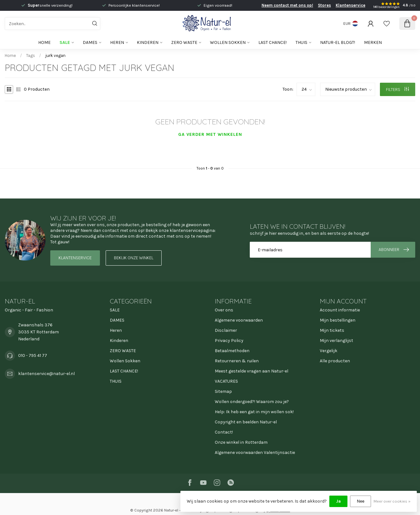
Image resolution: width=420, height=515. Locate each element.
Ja (338, 501)
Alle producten (335, 361)
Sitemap (223, 391)
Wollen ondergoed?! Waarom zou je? (252, 402)
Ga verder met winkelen (210, 134)
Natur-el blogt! (338, 42)
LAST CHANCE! (273, 42)
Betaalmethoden (232, 351)
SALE (65, 42)
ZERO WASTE (184, 42)
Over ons (224, 310)
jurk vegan (55, 56)
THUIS (301, 42)
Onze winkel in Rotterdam (241, 442)
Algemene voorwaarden (239, 320)
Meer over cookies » (392, 501)
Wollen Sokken (228, 42)
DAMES (90, 42)
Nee (360, 501)
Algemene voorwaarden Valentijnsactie (255, 452)
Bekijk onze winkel (134, 258)
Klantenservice (350, 5)
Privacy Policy (229, 341)
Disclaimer (226, 330)
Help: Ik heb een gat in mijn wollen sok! (254, 412)
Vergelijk (329, 351)
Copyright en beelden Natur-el (246, 422)
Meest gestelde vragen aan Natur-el (252, 371)
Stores (324, 5)
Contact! (224, 432)
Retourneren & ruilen (237, 361)
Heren (117, 42)
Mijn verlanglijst (336, 341)
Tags (31, 56)
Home (44, 42)
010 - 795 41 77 (33, 355)
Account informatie (340, 310)
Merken (373, 42)
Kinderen (148, 42)
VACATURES (226, 381)
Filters (397, 90)
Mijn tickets (332, 330)
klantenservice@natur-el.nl (46, 374)
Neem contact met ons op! (287, 5)
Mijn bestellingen (338, 320)
